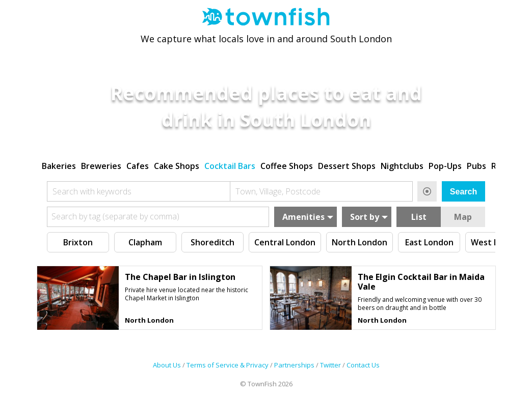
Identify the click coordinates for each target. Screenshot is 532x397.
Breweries (101, 164)
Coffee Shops (287, 164)
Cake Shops (177, 164)
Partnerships (294, 365)
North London (360, 241)
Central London (285, 241)
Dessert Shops (347, 164)
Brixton (78, 241)
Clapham (145, 241)
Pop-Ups (445, 164)
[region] (266, 163)
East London (429, 241)
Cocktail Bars (230, 164)
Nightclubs (402, 164)
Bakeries (59, 164)
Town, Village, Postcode (278, 190)
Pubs (476, 164)
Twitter (330, 365)
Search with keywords (92, 190)
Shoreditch (212, 241)
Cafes (138, 164)
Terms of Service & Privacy (228, 365)
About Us (167, 365)
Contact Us (363, 365)
